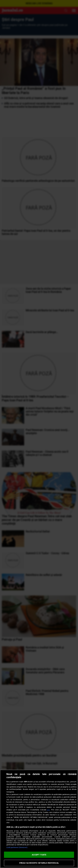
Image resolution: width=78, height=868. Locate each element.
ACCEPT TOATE (39, 855)
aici (49, 810)
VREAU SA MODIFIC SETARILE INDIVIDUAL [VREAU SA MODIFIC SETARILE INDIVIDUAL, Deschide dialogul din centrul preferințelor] (39, 863)
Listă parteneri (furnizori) (17, 847)
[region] (39, 819)
